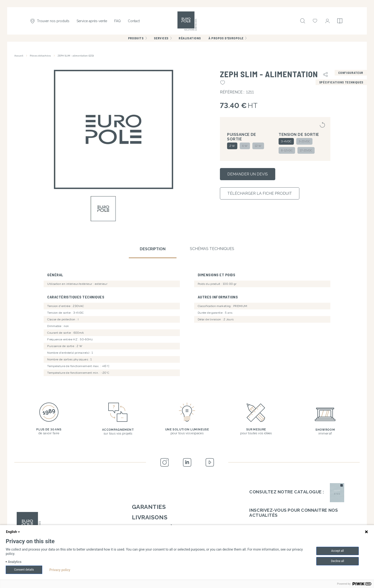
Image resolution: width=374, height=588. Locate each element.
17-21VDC (306, 150)
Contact (134, 21)
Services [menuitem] (161, 38)
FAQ (117, 21)
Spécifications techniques (341, 82)
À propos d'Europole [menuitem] (226, 38)
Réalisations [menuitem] (190, 38)
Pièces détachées (40, 56)
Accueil (19, 56)
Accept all (338, 551)
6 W (245, 146)
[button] (114, 129)
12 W (258, 146)
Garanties (149, 507)
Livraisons (150, 517)
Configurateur (351, 73)
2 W (232, 146)
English (13, 532)
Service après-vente (92, 21)
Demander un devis (248, 174)
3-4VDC (286, 141)
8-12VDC (287, 150)
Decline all (338, 561)
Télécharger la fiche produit (260, 193)
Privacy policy (60, 570)
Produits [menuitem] (136, 38)
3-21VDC (304, 141)
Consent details (24, 570)
